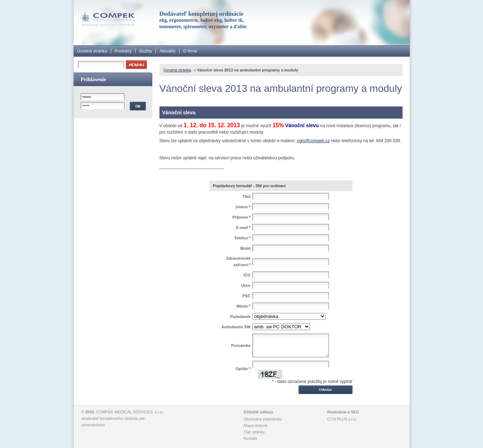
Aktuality (167, 51)
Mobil (245, 248)
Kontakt (250, 438)
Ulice (246, 285)
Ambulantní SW (236, 327)
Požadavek (240, 317)
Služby (146, 51)
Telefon (242, 238)
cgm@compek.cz (313, 141)
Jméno (243, 207)
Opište (243, 369)
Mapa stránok (256, 425)
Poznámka (241, 345)
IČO (247, 275)
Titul (247, 196)
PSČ (247, 296)
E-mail (243, 228)
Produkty (123, 51)
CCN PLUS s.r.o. (342, 419)
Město (244, 306)
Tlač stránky (254, 432)
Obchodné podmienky (263, 419)
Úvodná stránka (92, 51)
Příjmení (241, 217)
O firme (190, 51)
